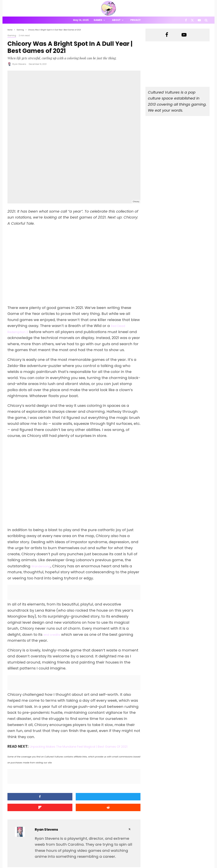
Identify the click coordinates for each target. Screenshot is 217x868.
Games (98, 20)
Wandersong (43, 516)
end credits (54, 584)
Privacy (136, 20)
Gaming (12, 35)
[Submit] (125, 753)
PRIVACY (42, 866)
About (116, 20)
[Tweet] (57, 753)
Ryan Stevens (19, 64)
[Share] (23, 753)
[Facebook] (186, 20)
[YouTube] (199, 20)
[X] (192, 20)
